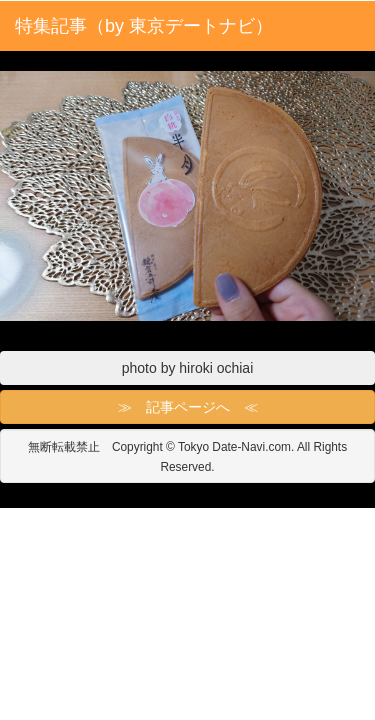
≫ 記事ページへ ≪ (188, 407)
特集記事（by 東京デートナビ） (144, 26)
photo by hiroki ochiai (188, 368)
